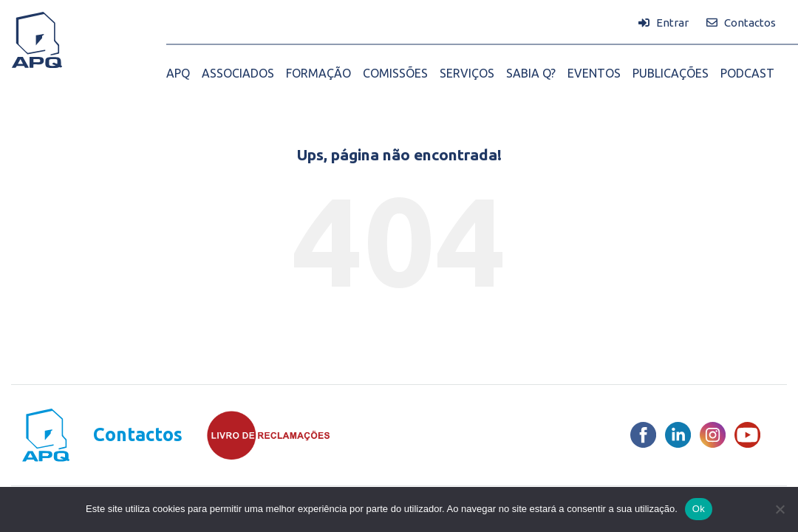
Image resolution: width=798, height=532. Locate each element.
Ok (699, 509)
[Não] (780, 509)
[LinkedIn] (678, 435)
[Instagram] (713, 435)
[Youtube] (747, 435)
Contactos (138, 435)
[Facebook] (643, 435)
